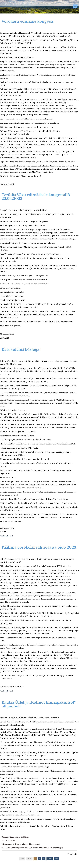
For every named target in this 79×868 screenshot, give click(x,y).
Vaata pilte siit (6, 536)
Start (22, 859)
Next (50, 859)
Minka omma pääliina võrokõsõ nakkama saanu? (21, 844)
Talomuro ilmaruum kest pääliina (15, 837)
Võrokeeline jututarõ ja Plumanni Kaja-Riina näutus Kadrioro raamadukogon (32, 848)
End (56, 859)
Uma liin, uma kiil (9, 841)
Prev (29, 859)
